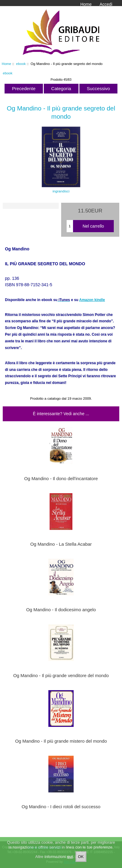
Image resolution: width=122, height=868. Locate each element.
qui (70, 860)
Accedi (106, 4)
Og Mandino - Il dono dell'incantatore (61, 479)
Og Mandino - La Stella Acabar (61, 544)
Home (86, 4)
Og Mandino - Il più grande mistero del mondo (61, 741)
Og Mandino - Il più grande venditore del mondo (61, 676)
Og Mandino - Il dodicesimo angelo (61, 610)
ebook (21, 64)
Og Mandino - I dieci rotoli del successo (61, 807)
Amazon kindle (92, 300)
